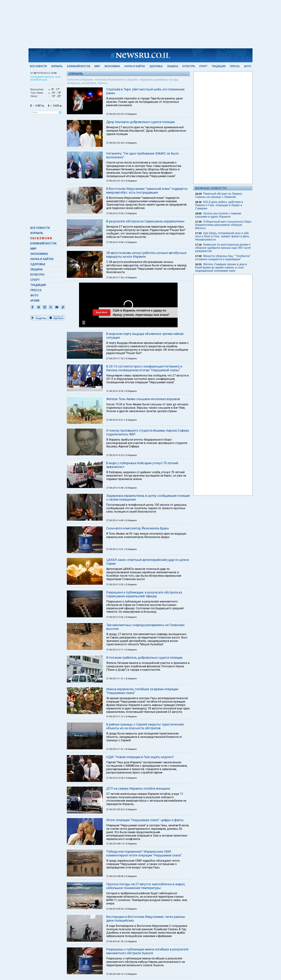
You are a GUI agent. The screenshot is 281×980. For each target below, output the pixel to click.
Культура (189, 66)
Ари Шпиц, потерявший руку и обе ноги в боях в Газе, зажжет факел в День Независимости (222, 236)
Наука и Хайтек (135, 66)
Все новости (38, 66)
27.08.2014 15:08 (115, 488)
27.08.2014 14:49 (115, 520)
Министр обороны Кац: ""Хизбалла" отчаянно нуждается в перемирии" (223, 258)
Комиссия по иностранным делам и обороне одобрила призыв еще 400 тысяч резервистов (223, 248)
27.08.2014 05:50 (115, 909)
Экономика (112, 66)
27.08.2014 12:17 (115, 650)
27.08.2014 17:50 (115, 278)
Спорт (203, 66)
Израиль (57, 66)
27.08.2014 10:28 (115, 778)
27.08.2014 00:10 (115, 974)
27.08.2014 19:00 (115, 242)
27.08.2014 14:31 (115, 549)
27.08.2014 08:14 (115, 844)
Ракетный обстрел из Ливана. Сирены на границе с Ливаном (219, 195)
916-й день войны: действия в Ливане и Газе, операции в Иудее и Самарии (219, 205)
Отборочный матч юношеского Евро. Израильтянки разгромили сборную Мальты (224, 225)
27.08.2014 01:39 (115, 941)
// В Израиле (130, 114)
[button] (84, 323)
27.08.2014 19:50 (115, 213)
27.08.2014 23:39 (115, 114)
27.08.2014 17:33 (115, 359)
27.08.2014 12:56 (115, 617)
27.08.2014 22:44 (115, 143)
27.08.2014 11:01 (115, 749)
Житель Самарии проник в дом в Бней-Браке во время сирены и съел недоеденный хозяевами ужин (221, 267)
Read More (102, 312)
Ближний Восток (79, 66)
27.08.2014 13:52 (115, 585)
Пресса (235, 66)
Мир (97, 66)
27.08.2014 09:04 (115, 810)
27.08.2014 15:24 (115, 455)
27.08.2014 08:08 (115, 876)
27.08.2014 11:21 (115, 679)
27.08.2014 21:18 (115, 181)
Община (173, 66)
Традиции (219, 66)
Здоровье (156, 66)
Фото (247, 66)
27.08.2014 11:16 (115, 717)
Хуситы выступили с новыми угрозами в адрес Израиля (218, 215)
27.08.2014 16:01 (115, 420)
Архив (35, 301)
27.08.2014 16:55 (115, 391)
